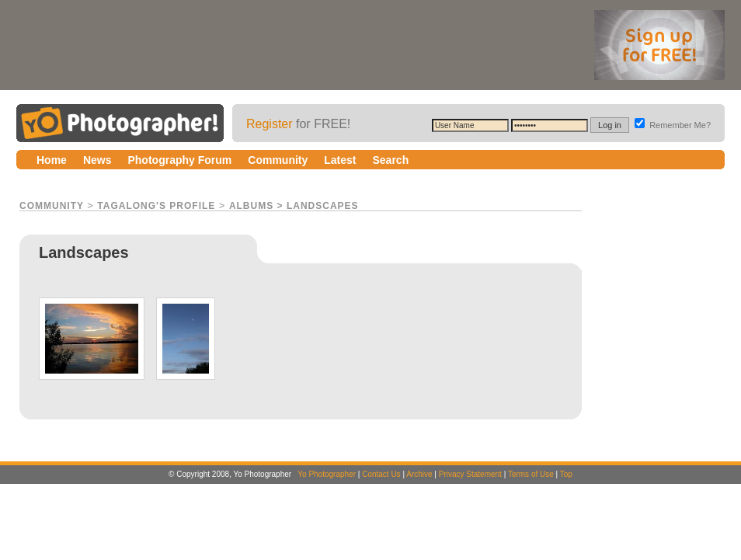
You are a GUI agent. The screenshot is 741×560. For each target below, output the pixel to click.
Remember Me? (673, 125)
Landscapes (323, 206)
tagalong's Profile (156, 206)
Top (566, 474)
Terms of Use (531, 474)
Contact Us (381, 474)
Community (52, 206)
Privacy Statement (470, 474)
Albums (251, 206)
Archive (419, 474)
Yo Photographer (327, 474)
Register (270, 124)
